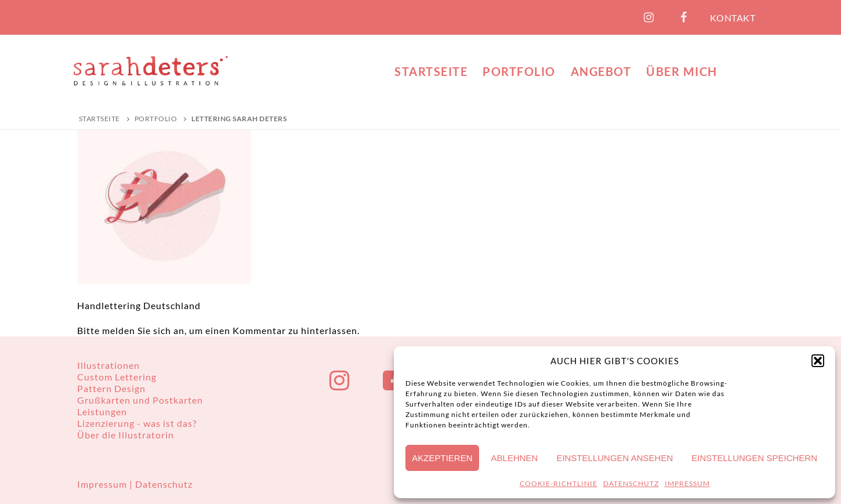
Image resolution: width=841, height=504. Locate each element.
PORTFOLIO (156, 119)
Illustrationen (108, 365)
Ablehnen (515, 458)
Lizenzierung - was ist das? (137, 423)
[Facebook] (684, 17)
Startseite (99, 119)
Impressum (103, 484)
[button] (818, 361)
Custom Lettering (117, 377)
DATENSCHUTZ (631, 483)
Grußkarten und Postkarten (140, 400)
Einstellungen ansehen (615, 458)
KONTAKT (733, 18)
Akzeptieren (442, 458)
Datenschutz (164, 484)
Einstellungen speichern (754, 458)
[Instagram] (649, 17)
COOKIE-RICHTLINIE (559, 483)
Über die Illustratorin (126, 435)
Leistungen (102, 411)
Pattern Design (111, 388)
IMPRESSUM (687, 483)
